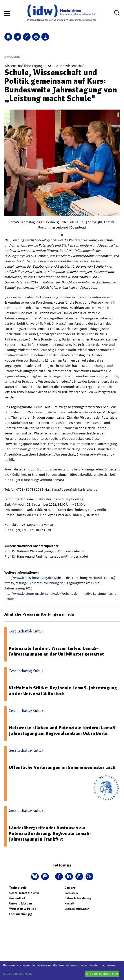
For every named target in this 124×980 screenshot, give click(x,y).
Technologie (18, 888)
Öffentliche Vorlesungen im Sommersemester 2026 (62, 767)
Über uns (70, 888)
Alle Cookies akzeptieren (102, 974)
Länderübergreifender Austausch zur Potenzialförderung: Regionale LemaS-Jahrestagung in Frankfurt (50, 833)
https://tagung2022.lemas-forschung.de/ (35, 583)
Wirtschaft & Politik (23, 909)
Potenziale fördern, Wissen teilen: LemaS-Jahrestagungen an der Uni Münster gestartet (56, 651)
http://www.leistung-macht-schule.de (32, 593)
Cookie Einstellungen (77, 909)
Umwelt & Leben (21, 903)
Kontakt (69, 903)
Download (78, 227)
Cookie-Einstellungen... (18, 974)
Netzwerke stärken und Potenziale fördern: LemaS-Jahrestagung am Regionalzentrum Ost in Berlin (63, 730)
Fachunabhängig (21, 914)
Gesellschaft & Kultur (24, 893)
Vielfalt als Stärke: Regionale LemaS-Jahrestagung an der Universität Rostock (63, 691)
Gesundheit (17, 898)
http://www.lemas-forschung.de (28, 578)
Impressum (71, 893)
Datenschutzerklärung (78, 898)
